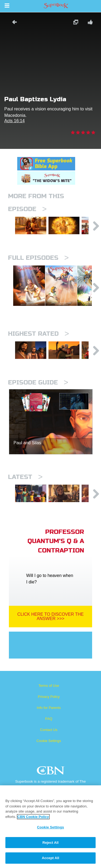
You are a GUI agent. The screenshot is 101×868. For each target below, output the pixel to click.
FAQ (49, 741)
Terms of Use (49, 707)
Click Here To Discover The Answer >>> (50, 638)
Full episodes (38, 262)
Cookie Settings (49, 763)
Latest (25, 495)
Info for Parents (49, 729)
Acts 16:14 (15, 121)
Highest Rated (39, 347)
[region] (50, 827)
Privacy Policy (49, 718)
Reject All (50, 843)
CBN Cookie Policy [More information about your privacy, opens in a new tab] (33, 817)
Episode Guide (38, 400)
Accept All (50, 858)
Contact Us (49, 752)
